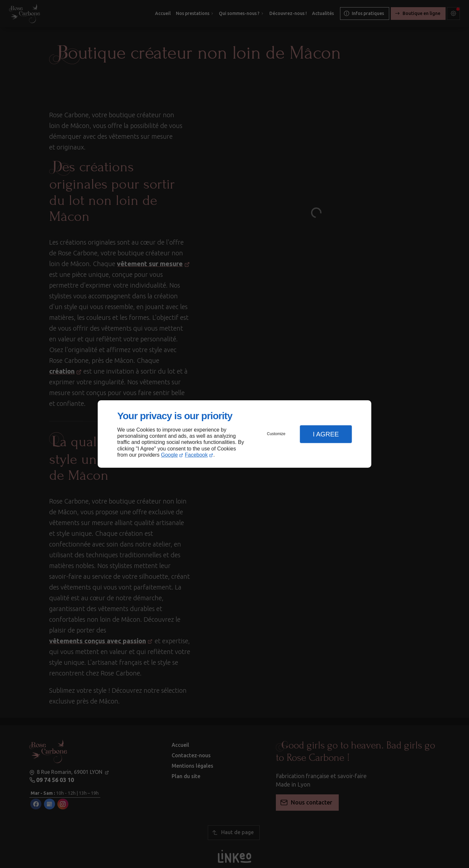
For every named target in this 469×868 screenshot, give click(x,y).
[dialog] (234, 434)
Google (169, 455)
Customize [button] (276, 434)
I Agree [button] (326, 434)
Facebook (196, 455)
